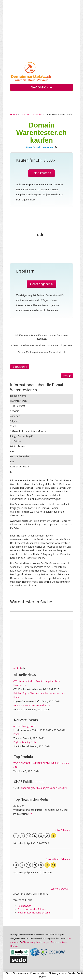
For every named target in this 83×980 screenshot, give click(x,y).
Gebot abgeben (41, 284)
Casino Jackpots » (60, 889)
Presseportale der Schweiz (32, 909)
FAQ (67, 376)
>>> (30, 814)
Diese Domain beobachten (40, 147)
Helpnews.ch (24, 906)
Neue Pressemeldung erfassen (34, 913)
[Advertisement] (41, 34)
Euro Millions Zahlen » (58, 859)
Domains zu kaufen (31, 114)
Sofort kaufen (42, 173)
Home (13, 114)
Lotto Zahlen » (62, 830)
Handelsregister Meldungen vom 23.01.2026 (43, 788)
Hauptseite (20, 367)
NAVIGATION (41, 87)
